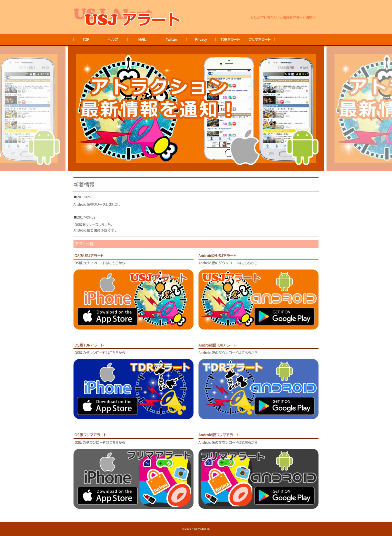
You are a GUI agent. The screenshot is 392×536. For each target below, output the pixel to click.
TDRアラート (230, 39)
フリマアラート (260, 39)
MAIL (142, 39)
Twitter (171, 39)
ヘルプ (113, 39)
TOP (86, 39)
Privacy (201, 39)
